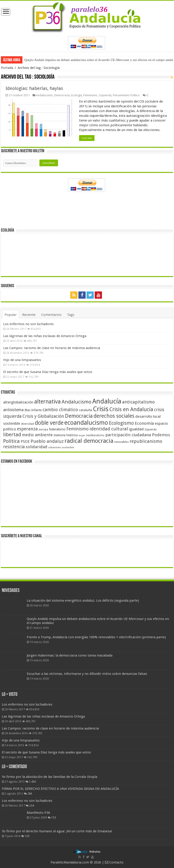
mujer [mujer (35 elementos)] (82, 435)
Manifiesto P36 (38, 813)
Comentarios (51, 315)
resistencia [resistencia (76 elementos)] (14, 447)
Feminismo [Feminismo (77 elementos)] (77, 429)
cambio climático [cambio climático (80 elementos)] (60, 410)
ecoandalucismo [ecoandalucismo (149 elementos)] (86, 423)
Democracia (62, 95)
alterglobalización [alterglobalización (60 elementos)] (18, 402)
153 (54, 818)
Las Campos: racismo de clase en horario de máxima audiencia (52, 348)
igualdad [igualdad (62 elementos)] (136, 429)
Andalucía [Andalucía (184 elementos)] (107, 401)
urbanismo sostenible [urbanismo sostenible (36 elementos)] (61, 447)
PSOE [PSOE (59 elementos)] (25, 442)
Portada (7, 68)
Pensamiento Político (126, 95)
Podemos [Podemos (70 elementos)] (161, 435)
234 (32, 806)
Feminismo (90, 95)
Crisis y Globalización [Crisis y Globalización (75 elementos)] (43, 416)
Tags (71, 315)
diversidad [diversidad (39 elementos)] (28, 424)
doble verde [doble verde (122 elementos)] (49, 423)
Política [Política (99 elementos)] (11, 441)
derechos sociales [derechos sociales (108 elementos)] (114, 416)
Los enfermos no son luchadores (28, 324)
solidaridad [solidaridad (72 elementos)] (36, 447)
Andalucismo (44, 95)
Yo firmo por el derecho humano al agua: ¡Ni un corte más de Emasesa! (57, 831)
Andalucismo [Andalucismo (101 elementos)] (76, 402)
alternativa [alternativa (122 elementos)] (47, 402)
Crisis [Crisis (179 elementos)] (101, 409)
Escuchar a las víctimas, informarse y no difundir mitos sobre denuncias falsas (87, 674)
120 (27, 836)
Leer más (87, 138)
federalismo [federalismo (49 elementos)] (57, 429)
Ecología (77, 95)
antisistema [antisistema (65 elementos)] (13, 410)
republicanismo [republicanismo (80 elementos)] (146, 441)
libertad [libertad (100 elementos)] (12, 434)
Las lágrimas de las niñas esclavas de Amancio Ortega (45, 336)
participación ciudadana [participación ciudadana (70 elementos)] (128, 435)
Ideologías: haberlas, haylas (34, 88)
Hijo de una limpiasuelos (22, 360)
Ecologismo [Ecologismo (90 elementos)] (121, 423)
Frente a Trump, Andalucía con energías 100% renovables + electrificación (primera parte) (96, 637)
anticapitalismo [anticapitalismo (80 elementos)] (138, 402)
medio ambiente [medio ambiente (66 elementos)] (37, 435)
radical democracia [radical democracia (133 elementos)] (89, 441)
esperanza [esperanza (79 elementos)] (27, 429)
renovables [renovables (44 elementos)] (121, 442)
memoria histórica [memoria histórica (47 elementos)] (66, 435)
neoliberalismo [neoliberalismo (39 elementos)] (95, 435)
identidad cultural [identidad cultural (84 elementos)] (109, 429)
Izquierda (105, 95)
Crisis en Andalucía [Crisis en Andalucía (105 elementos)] (131, 409)
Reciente (29, 315)
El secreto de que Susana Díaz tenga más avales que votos (48, 372)
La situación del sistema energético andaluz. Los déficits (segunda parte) (83, 601)
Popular (11, 315)
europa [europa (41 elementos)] (43, 429)
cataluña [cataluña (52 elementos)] (85, 410)
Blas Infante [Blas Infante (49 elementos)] (33, 410)
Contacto (114, 862)
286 (30, 794)
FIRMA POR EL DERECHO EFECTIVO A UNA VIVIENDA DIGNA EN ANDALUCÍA (60, 789)
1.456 (33, 782)
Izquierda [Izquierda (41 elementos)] (151, 429)
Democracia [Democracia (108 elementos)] (79, 416)
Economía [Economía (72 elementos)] (144, 423)
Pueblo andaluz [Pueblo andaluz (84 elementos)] (47, 441)
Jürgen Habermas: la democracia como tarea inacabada (70, 655)
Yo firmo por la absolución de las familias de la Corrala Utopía (50, 777)
